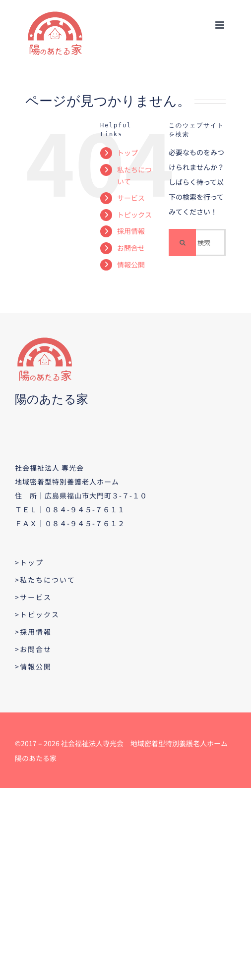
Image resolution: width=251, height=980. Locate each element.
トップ (127, 153)
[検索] (182, 243)
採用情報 (131, 231)
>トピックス (37, 614)
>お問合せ (33, 649)
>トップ (29, 562)
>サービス (33, 597)
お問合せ (131, 248)
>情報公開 (33, 666)
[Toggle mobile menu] (220, 25)
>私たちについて (45, 580)
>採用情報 (33, 632)
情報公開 (131, 265)
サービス (131, 198)
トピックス (134, 215)
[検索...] (197, 243)
